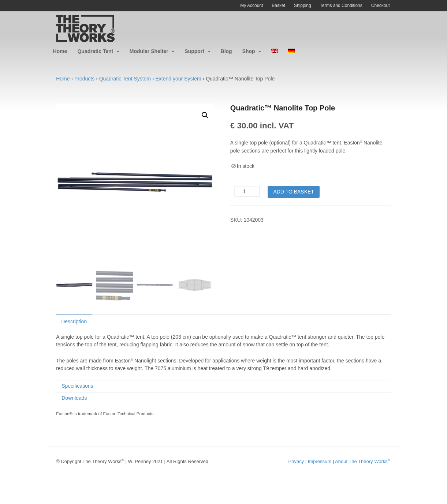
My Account (252, 5)
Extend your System (178, 79)
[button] (205, 115)
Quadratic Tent (95, 51)
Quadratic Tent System (125, 79)
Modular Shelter (149, 51)
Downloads (74, 398)
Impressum (320, 461)
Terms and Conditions (341, 5)
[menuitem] (275, 51)
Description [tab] (74, 321)
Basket (278, 5)
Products (84, 79)
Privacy (296, 461)
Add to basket (294, 192)
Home (60, 51)
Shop (249, 51)
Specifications (77, 386)
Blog (226, 51)
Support (194, 51)
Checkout (381, 5)
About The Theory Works (363, 461)
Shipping (303, 5)
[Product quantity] (247, 191)
